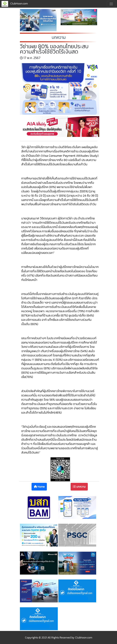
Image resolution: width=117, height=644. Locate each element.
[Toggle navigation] (111, 4)
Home (39, 487)
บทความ (79, 487)
